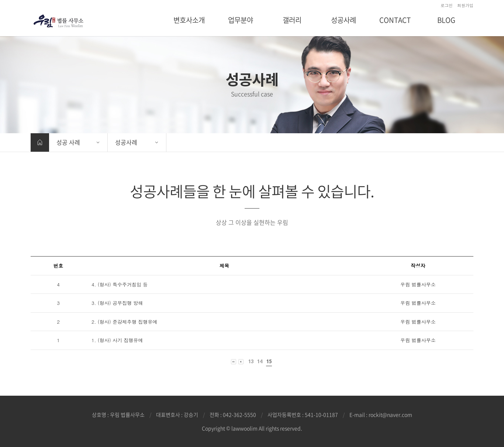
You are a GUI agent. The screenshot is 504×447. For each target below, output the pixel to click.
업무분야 (241, 20)
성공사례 (344, 20)
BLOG (446, 20)
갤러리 (292, 20)
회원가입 (465, 5)
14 (260, 362)
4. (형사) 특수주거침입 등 (120, 284)
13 (251, 362)
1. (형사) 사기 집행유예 (117, 340)
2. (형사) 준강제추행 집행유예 (124, 322)
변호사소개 (189, 20)
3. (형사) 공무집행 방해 (117, 303)
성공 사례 (68, 142)
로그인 (447, 5)
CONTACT (395, 20)
